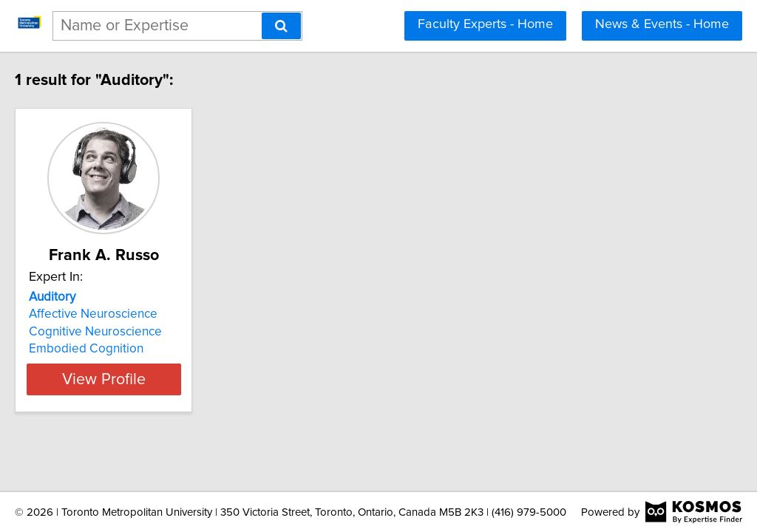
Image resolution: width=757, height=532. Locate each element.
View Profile (153, 379)
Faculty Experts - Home (485, 24)
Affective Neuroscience (124, 314)
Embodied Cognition (117, 349)
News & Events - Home (662, 24)
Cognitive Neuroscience (126, 332)
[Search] (281, 26)
